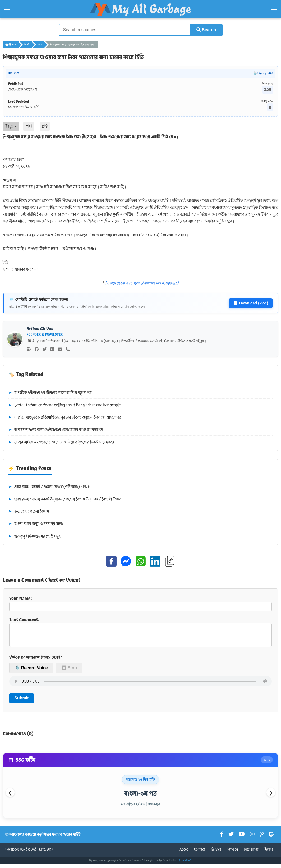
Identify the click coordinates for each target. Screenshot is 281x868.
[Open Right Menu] (274, 9)
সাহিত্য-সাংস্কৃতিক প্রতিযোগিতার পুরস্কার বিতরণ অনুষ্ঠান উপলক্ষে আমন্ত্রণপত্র (65, 417)
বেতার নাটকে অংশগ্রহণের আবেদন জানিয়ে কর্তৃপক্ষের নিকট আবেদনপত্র (61, 442)
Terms (269, 853)
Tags (11, 126)
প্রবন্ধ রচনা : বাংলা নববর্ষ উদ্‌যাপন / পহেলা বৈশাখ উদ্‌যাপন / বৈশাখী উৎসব (65, 499)
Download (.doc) (251, 303)
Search (206, 30)
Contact (200, 853)
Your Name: (140, 603)
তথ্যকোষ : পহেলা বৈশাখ (29, 512)
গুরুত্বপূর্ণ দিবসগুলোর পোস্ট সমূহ (34, 536)
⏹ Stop (69, 672)
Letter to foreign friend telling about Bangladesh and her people (64, 405)
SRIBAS (31, 853)
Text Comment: (140, 633)
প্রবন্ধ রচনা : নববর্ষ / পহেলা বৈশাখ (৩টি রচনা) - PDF (49, 487)
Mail (27, 44)
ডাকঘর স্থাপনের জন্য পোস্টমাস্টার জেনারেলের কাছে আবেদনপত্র (55, 430)
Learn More (186, 864)
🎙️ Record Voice (31, 672)
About (184, 853)
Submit (21, 702)
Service (216, 853)
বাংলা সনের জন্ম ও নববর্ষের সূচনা (36, 524)
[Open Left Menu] (7, 9)
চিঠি (40, 44)
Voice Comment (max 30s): (36, 661)
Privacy (233, 853)
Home (11, 44)
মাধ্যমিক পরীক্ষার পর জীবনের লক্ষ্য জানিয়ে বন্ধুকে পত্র (50, 393)
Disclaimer (251, 853)
